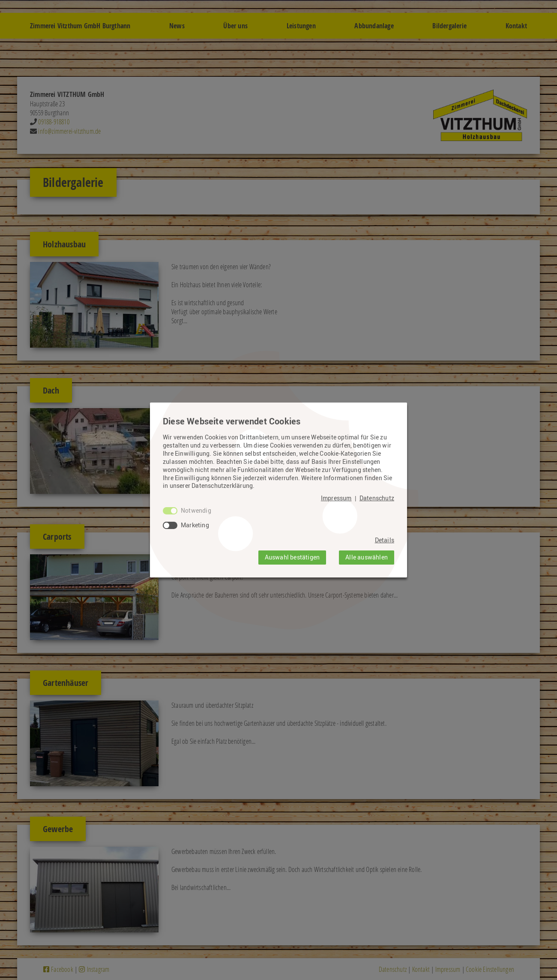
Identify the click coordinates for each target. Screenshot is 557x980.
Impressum (336, 498)
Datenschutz (377, 498)
